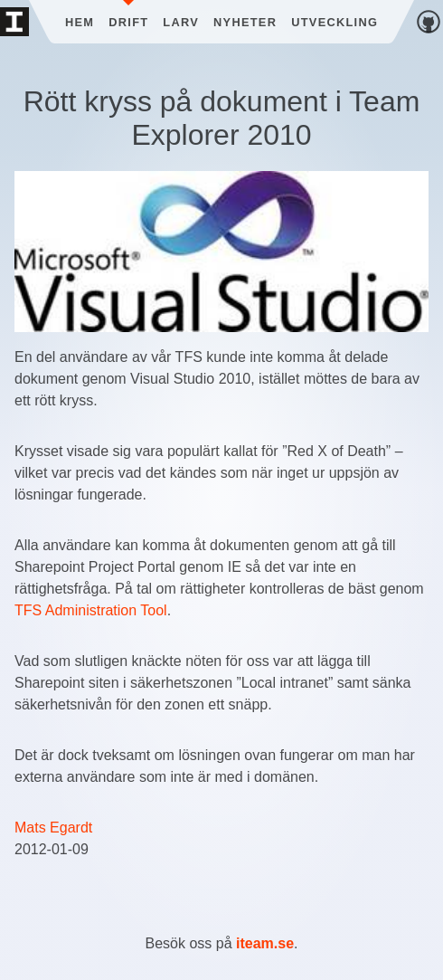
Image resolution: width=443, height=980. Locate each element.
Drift (128, 22)
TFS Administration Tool (91, 610)
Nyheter (245, 22)
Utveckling (335, 22)
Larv (181, 22)
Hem (80, 22)
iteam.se (265, 943)
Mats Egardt (53, 828)
